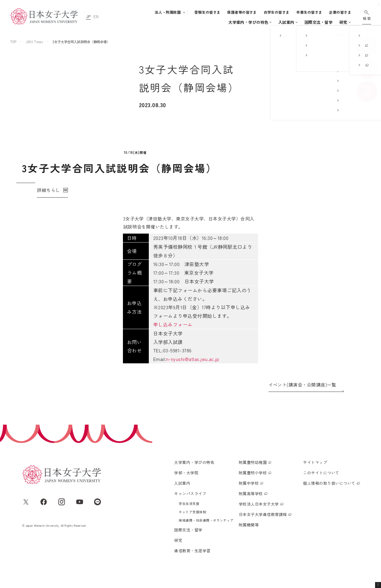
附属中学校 (249, 495)
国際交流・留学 (275, 22)
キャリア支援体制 (192, 523)
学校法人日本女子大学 (259, 516)
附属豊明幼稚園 (253, 474)
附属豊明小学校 (253, 484)
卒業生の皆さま (309, 12)
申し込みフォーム (107, 323)
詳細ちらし (48, 206)
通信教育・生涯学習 (328, 22)
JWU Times (34, 42)
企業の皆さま (340, 12)
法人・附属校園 (168, 12)
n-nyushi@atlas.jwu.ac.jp (127, 358)
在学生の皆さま (277, 12)
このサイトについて (321, 484)
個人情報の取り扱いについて (329, 495)
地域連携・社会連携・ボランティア (206, 532)
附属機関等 (249, 536)
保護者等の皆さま (242, 12)
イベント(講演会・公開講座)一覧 (302, 383)
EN (96, 17)
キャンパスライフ (233, 22)
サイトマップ (315, 474)
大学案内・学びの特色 (133, 22)
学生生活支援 (189, 515)
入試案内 (203, 22)
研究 (300, 22)
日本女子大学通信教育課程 (263, 526)
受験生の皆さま (207, 12)
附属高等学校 (251, 505)
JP (88, 17)
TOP (13, 42)
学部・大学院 (171, 22)
